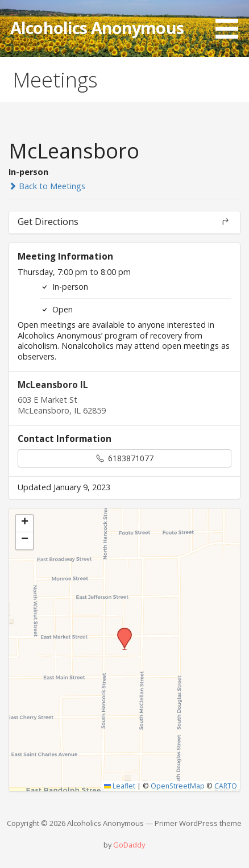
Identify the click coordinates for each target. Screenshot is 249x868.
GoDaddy (129, 845)
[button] (231, 21)
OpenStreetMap (178, 786)
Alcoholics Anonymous (97, 28)
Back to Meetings (47, 186)
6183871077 (125, 458)
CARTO (226, 786)
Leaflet (120, 786)
